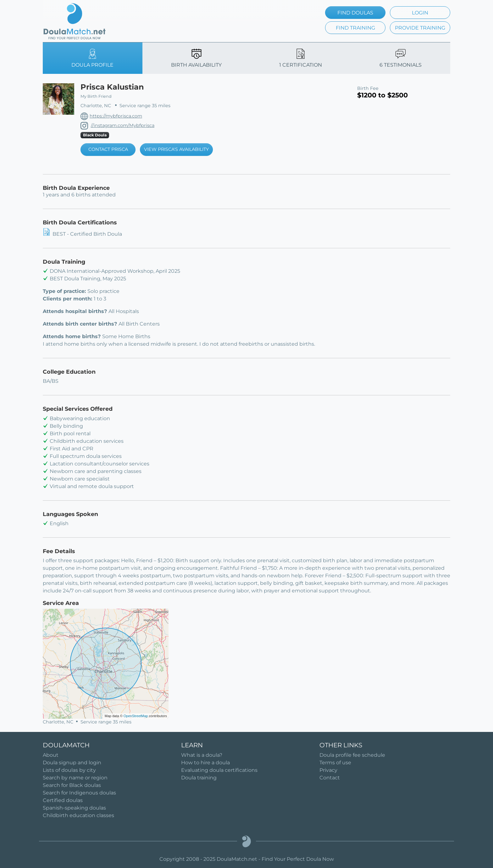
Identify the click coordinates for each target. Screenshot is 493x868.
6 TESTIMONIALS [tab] (401, 58)
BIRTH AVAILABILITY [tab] (196, 58)
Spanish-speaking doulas (74, 808)
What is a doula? (202, 755)
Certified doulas (63, 800)
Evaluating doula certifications (219, 770)
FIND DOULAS (355, 13)
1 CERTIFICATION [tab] (301, 58)
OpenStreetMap (136, 716)
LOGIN (420, 13)
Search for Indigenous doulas (79, 793)
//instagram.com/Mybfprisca (123, 125)
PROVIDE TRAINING (420, 28)
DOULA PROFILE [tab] (92, 58)
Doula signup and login (72, 763)
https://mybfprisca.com (116, 116)
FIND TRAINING (355, 28)
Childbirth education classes (78, 815)
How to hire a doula (205, 763)
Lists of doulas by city (69, 770)
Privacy (328, 770)
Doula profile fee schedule (352, 755)
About (51, 755)
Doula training (199, 778)
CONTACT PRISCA (108, 149)
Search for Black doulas (72, 785)
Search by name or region (75, 778)
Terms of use (335, 763)
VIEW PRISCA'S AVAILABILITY (176, 149)
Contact (330, 778)
